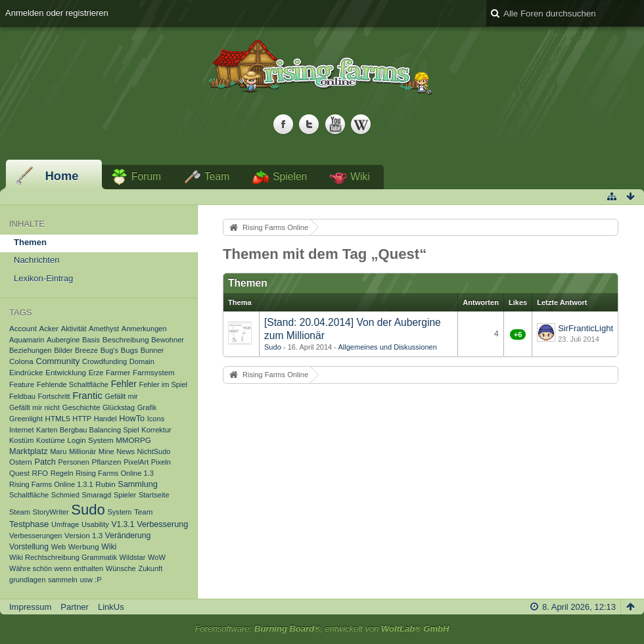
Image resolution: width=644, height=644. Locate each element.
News (126, 451)
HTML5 (58, 418)
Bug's (109, 350)
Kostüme (51, 440)
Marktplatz (29, 451)
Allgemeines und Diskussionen (387, 347)
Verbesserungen (35, 536)
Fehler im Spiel (163, 384)
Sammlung (138, 484)
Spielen (290, 176)
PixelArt (136, 462)
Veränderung (128, 536)
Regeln (62, 473)
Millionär (82, 451)
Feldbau (22, 396)
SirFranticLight (586, 328)
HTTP (82, 419)
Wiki (360, 176)
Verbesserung (162, 524)
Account (23, 328)
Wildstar (133, 557)
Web (59, 547)
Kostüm (21, 440)
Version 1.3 (83, 535)
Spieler (125, 495)
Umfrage (65, 524)
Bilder (63, 350)
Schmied (65, 495)
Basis (91, 340)
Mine (106, 451)
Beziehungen (31, 350)
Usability (95, 524)
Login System (90, 440)
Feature (22, 384)
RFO (40, 473)
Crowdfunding (104, 361)
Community (57, 361)
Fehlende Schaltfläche (73, 384)
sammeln (63, 580)
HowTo (132, 419)
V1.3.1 (123, 524)
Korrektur (156, 430)
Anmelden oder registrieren (57, 13)
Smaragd (96, 495)
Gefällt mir (121, 396)
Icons (156, 419)
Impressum (30, 607)
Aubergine (63, 340)
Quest (19, 473)
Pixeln (161, 462)
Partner (75, 607)
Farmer (118, 372)
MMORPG (133, 440)
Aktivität (74, 329)
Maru (58, 451)
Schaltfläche (29, 495)
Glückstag (119, 407)
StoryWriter (51, 512)
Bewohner (168, 340)
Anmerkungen (144, 329)
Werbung (84, 546)
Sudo (88, 510)
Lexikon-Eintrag (43, 278)
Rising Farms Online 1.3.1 (51, 484)
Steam (20, 512)
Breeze (86, 350)
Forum (146, 176)
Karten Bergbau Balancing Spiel (88, 430)
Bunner (152, 350)
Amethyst (104, 329)
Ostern (21, 462)
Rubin (105, 484)
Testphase (29, 524)
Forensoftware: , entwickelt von (322, 629)
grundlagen (27, 580)
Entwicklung (66, 372)
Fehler (124, 384)
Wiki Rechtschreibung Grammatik (63, 557)
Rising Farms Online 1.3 (115, 473)
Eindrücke (26, 372)
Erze (96, 373)
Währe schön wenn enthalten (56, 568)
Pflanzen (106, 462)
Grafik (147, 407)
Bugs (129, 350)
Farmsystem (154, 372)
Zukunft (150, 568)
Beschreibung (126, 339)
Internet (21, 430)
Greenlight (26, 419)
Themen (30, 242)
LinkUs (111, 607)
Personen (74, 462)
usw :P (90, 580)
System (119, 512)
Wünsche (121, 568)
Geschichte (81, 407)
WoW (157, 557)
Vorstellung (29, 547)
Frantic (87, 396)
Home (62, 176)
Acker (49, 328)
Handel (105, 419)
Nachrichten (36, 260)
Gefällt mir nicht (34, 407)
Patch (45, 462)
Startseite (154, 495)
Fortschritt (54, 396)
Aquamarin (27, 340)
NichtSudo (154, 451)
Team (217, 176)
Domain (142, 361)
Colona (21, 361)
